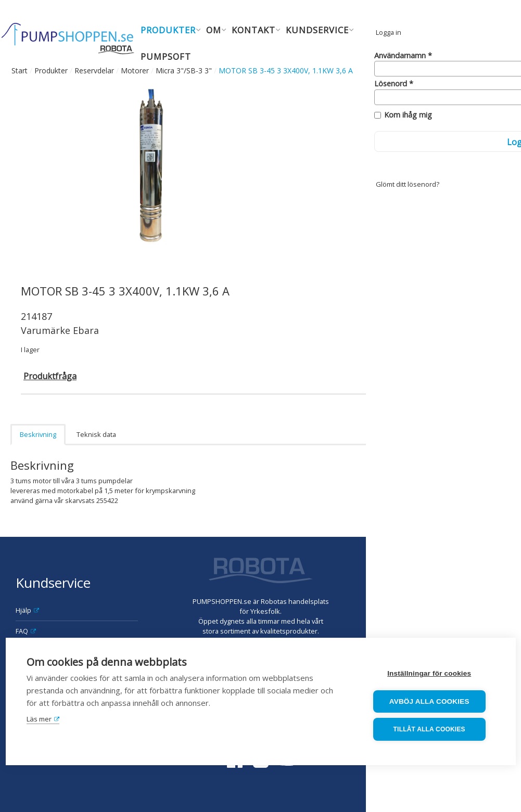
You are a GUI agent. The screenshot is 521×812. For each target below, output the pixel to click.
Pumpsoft (166, 56)
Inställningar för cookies (432, 674)
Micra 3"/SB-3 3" (184, 70)
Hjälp (23, 610)
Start (20, 70)
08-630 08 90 (486, 632)
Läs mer (39, 720)
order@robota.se (478, 601)
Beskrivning (38, 434)
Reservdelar (94, 70)
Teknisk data (96, 434)
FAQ (22, 631)
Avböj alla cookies (432, 702)
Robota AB (465, 562)
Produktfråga (50, 376)
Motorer (135, 70)
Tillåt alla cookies (432, 730)
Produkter (51, 70)
